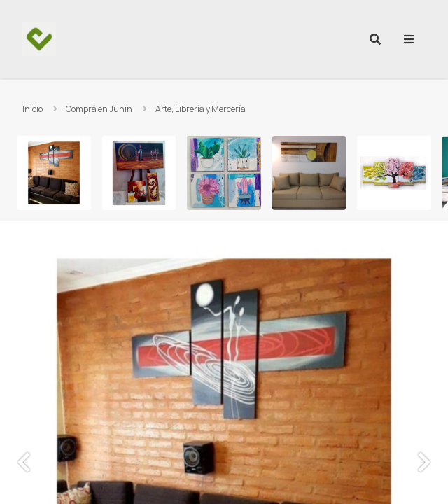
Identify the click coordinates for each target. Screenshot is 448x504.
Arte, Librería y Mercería (201, 109)
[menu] (409, 39)
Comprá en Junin (99, 109)
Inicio (33, 109)
